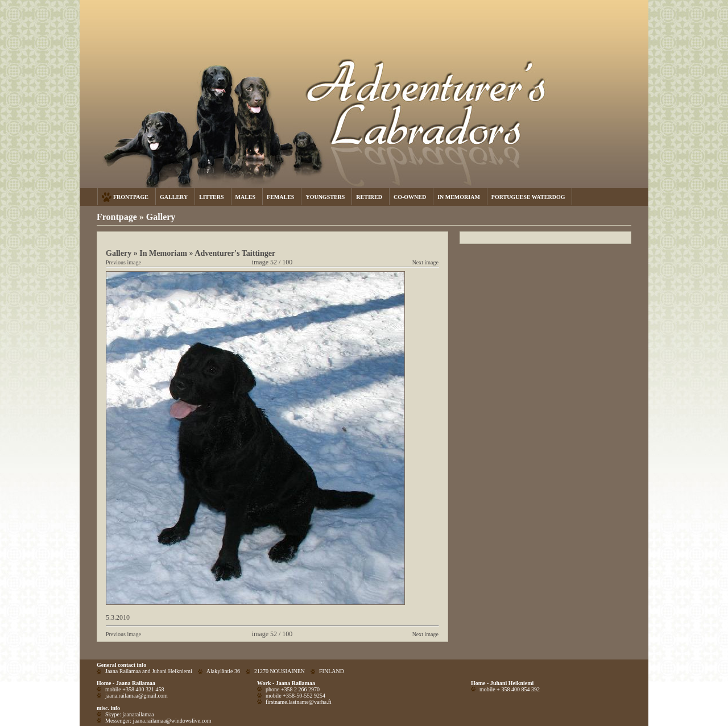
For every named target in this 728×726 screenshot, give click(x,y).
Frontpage (117, 217)
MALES (246, 197)
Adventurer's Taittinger (235, 253)
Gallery (161, 217)
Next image (425, 262)
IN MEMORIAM (459, 197)
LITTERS (211, 197)
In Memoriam (163, 253)
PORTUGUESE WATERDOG (528, 197)
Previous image (123, 262)
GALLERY (174, 197)
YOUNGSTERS (325, 197)
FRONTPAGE (131, 197)
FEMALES (280, 197)
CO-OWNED (410, 197)
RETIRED (369, 197)
